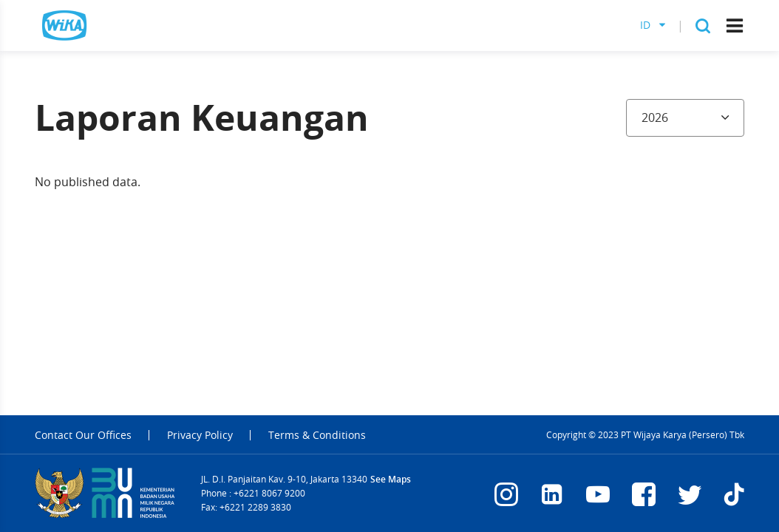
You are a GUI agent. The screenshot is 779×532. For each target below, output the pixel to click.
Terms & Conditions (317, 435)
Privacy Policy (200, 435)
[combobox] (685, 118)
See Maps (391, 479)
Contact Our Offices (83, 435)
